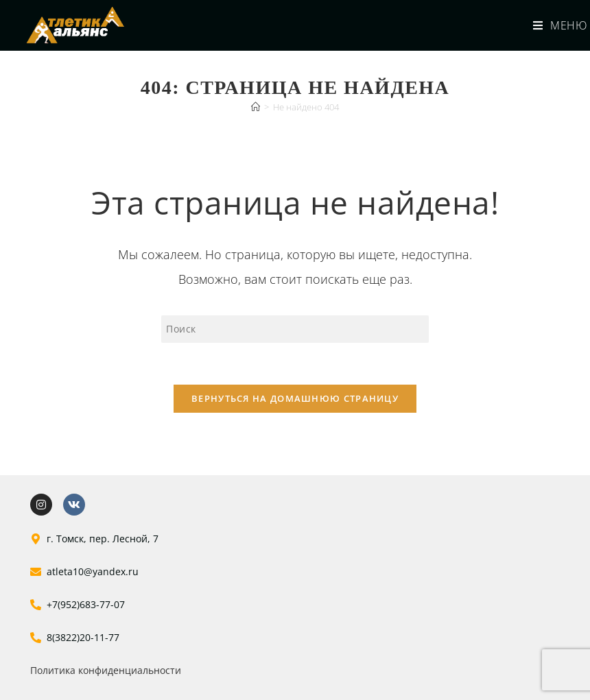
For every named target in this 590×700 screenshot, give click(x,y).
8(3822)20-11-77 (83, 637)
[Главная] (256, 107)
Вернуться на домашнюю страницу (295, 398)
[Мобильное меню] (555, 25)
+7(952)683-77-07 (86, 604)
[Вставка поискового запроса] (295, 329)
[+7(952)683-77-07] (36, 605)
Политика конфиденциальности (106, 670)
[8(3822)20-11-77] (36, 638)
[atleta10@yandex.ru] (36, 572)
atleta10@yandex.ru (93, 571)
